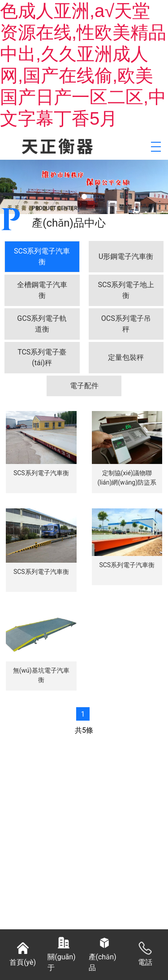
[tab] (42, 257)
